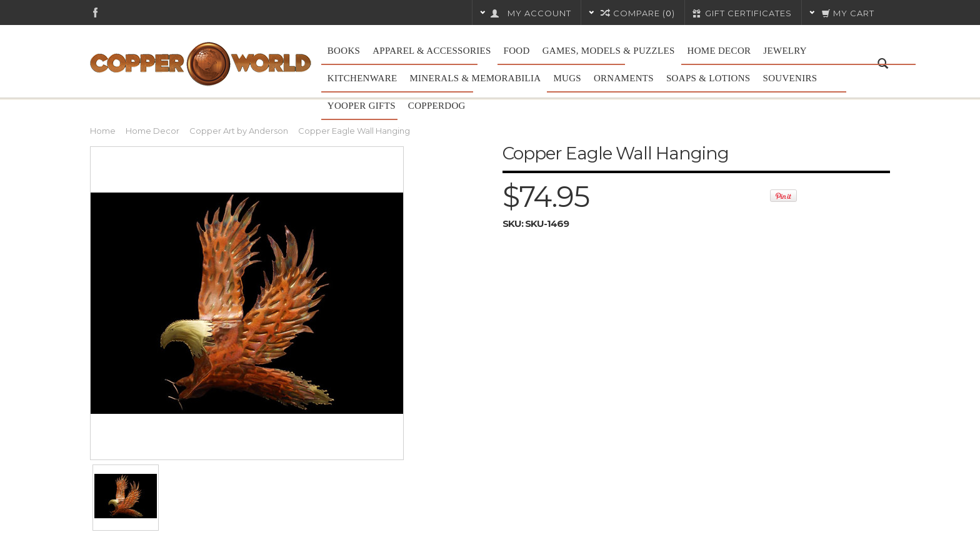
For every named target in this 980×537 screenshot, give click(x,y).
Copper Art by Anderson (239, 131)
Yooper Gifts (362, 106)
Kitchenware (362, 78)
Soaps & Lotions (708, 78)
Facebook (95, 12)
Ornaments (624, 78)
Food (517, 51)
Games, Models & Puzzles (609, 51)
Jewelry (785, 51)
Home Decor (719, 51)
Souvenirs (790, 78)
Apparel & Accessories (432, 51)
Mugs (567, 78)
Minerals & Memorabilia (475, 78)
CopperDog (437, 106)
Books (344, 51)
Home (103, 131)
